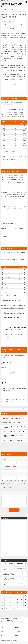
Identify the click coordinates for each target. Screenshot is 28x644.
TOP (11, 619)
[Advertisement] (14, 538)
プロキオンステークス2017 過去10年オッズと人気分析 (14, 418)
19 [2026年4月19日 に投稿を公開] (25, 602)
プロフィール (18, 631)
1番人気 (4, 22)
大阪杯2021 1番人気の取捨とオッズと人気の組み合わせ (14, 440)
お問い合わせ (4, 631)
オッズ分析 (9, 22)
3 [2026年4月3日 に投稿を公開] (18, 596)
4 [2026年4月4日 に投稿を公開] (22, 596)
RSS (2, 635)
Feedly (17, 635)
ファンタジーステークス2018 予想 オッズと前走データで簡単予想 (14, 436)
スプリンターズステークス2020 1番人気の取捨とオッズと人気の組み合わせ (14, 427)
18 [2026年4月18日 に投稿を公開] (22, 602)
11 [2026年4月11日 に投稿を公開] (22, 599)
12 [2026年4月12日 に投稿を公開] (25, 599)
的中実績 (17, 627)
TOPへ (21, 642)
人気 (13, 22)
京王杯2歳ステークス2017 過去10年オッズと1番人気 (13, 431)
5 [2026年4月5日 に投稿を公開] (25, 596)
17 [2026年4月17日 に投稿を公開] (18, 602)
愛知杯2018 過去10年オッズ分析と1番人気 (11, 422)
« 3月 (2, 612)
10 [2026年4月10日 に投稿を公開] (18, 599)
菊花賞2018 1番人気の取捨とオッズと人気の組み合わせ (8, 449)
